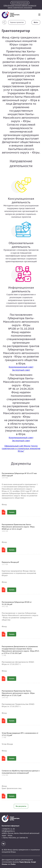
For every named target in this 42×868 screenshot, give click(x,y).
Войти (36, 22)
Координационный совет (21, 367)
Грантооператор (16, 31)
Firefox (13, 864)
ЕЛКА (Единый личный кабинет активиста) (20, 6)
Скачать (12, 512)
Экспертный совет (21, 370)
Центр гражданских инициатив (20, 8)
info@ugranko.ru (8, 831)
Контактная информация (11, 826)
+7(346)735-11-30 (8, 829)
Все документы (21, 806)
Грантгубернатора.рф (20, 3)
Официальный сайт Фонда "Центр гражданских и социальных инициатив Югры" (21, 449)
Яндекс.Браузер (25, 862)
